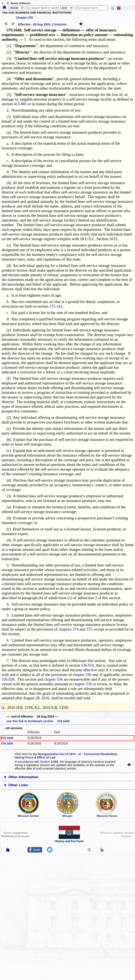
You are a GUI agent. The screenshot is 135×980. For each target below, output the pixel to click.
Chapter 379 (24, 18)
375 (89, 629)
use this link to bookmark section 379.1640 (38, 721)
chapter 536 (82, 675)
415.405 (20, 104)
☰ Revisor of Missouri (18, 3)
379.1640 (7, 738)
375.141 (56, 306)
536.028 (8, 679)
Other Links (18, 785)
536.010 (88, 665)
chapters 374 (69, 629)
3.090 (54, 762)
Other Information (23, 777)
